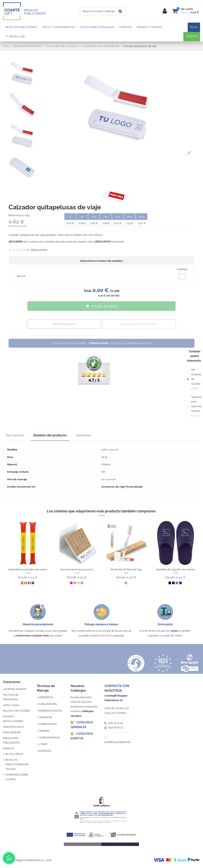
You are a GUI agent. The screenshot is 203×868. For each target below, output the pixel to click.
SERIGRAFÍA (46, 697)
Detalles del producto (50, 435)
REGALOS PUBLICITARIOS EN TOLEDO (17, 764)
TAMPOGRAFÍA (48, 724)
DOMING (44, 731)
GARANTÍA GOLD (13, 727)
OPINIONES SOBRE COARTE (17, 777)
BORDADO (45, 751)
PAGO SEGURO (12, 732)
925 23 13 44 (114, 723)
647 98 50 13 (114, 727)
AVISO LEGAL (11, 705)
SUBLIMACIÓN (48, 704)
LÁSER (43, 744)
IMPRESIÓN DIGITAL (51, 711)
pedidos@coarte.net (117, 742)
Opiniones (84, 435)
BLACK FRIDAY (14, 754)
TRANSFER (45, 717)
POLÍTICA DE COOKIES (17, 711)
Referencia (15, 215)
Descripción (15, 435)
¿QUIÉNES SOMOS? (15, 689)
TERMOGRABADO (50, 738)
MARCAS (8, 748)
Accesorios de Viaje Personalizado (122, 487)
